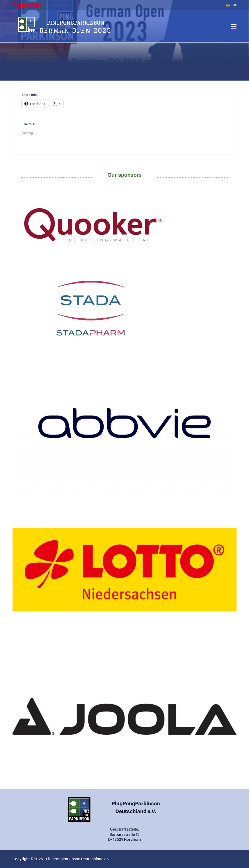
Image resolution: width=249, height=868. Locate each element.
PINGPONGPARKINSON (76, 23)
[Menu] (234, 26)
